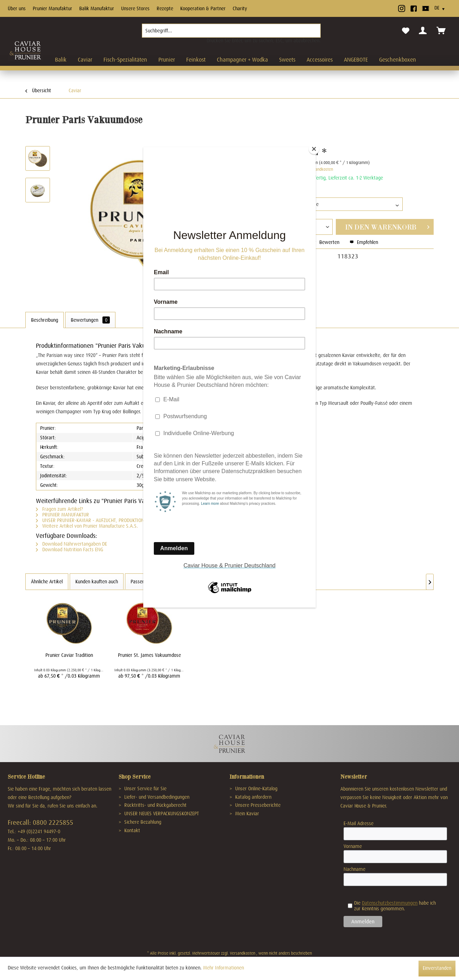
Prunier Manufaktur (52, 8)
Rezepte (165, 8)
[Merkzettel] (406, 31)
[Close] (314, 149)
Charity (240, 8)
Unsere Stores (135, 8)
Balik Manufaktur (97, 8)
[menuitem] (231, 33)
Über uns (17, 8)
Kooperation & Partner (203, 8)
